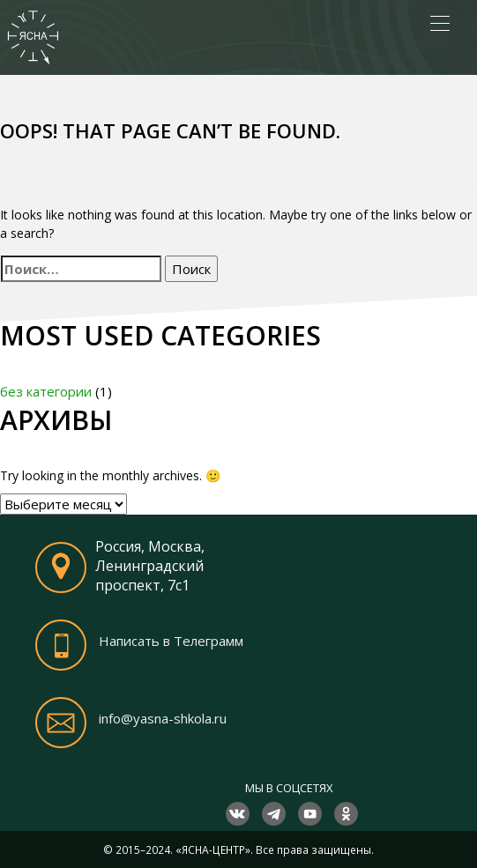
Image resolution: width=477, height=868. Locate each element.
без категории (46, 391)
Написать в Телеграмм (171, 641)
